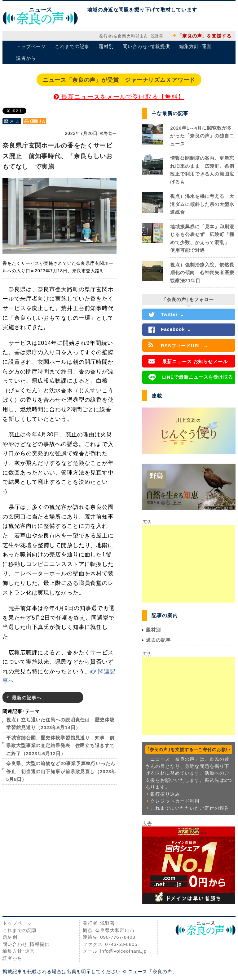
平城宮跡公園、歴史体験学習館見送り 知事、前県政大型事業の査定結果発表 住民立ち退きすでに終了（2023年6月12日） (60, 746)
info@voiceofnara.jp (123, 951)
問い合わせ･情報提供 (146, 46)
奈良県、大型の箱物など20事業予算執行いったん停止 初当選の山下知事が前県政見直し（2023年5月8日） (61, 771)
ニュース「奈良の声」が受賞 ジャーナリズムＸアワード (119, 80)
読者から (26, 58)
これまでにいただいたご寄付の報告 (190, 808)
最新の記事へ (26, 698)
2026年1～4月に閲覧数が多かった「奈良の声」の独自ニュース (202, 136)
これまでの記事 (72, 46)
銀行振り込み (165, 794)
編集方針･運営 (195, 46)
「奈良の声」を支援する (204, 36)
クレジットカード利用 (175, 801)
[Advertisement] (189, 564)
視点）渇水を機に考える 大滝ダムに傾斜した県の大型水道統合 (202, 204)
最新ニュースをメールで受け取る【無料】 (119, 97)
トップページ (31, 46)
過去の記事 (158, 640)
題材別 (106, 46)
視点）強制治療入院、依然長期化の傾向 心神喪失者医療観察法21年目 (202, 273)
